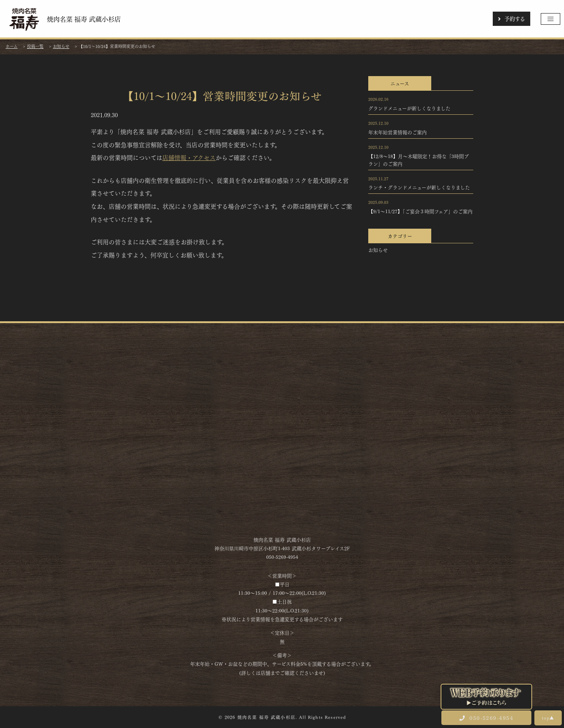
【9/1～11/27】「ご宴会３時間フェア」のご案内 (420, 211)
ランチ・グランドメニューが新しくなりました (419, 187)
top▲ (548, 718)
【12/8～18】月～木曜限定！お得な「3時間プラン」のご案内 (418, 160)
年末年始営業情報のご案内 (397, 132)
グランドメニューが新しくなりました (409, 108)
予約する (511, 18)
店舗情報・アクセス (189, 157)
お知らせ (378, 250)
